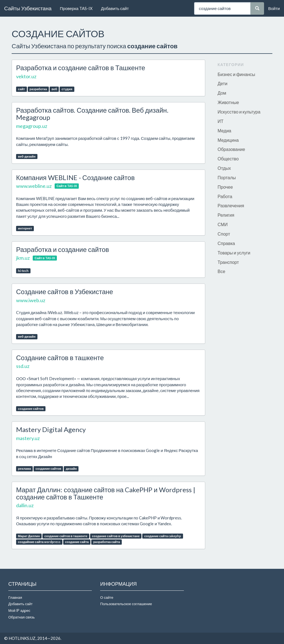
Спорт (224, 234)
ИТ (221, 121)
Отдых (224, 168)
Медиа (225, 131)
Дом (222, 93)
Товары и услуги (234, 253)
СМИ (223, 224)
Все (222, 271)
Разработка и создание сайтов (63, 249)
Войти (274, 8)
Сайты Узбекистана (28, 8)
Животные (228, 102)
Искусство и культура (239, 112)
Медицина (228, 140)
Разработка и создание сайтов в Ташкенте (81, 68)
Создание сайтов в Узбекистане (65, 291)
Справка (226, 243)
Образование (231, 149)
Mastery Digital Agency (51, 429)
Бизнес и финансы (237, 74)
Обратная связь (21, 617)
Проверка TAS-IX (76, 8)
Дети (223, 83)
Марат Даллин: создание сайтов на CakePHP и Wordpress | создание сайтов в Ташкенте (106, 493)
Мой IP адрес (19, 610)
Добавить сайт (115, 8)
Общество (228, 159)
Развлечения (231, 205)
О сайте (107, 597)
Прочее (225, 187)
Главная (15, 597)
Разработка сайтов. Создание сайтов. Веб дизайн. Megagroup (92, 114)
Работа (225, 196)
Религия (226, 215)
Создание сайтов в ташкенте (60, 358)
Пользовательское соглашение (126, 604)
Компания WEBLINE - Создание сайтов (75, 177)
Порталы (227, 177)
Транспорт (228, 262)
